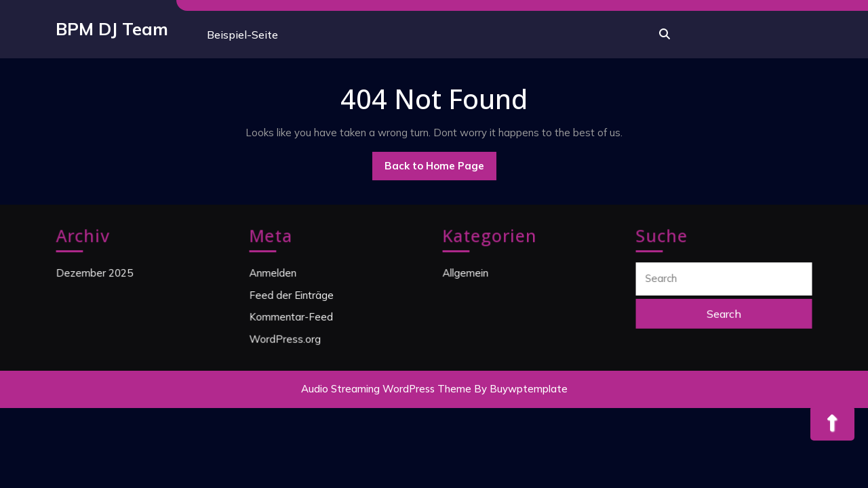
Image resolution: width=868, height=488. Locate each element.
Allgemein (467, 273)
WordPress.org (287, 337)
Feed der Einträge (293, 294)
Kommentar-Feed (292, 316)
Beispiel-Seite (242, 35)
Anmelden (275, 273)
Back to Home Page (440, 169)
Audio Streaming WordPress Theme (386, 389)
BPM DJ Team (112, 29)
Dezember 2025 (96, 273)
